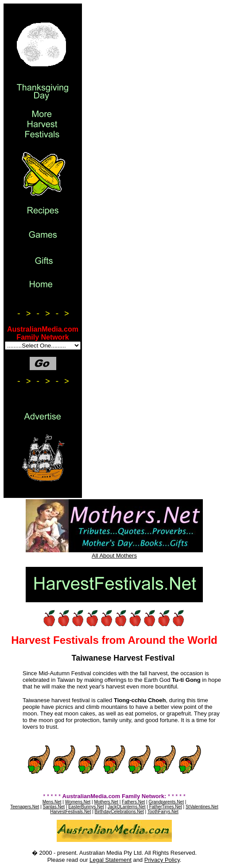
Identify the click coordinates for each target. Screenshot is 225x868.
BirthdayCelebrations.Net (119, 812)
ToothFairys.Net (163, 812)
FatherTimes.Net (166, 807)
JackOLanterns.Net (127, 807)
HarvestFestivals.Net (70, 812)
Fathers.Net (133, 802)
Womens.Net (78, 802)
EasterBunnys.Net (86, 807)
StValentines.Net (202, 807)
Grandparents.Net (166, 802)
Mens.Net (52, 802)
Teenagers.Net (25, 807)
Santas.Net (54, 807)
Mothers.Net (106, 802)
